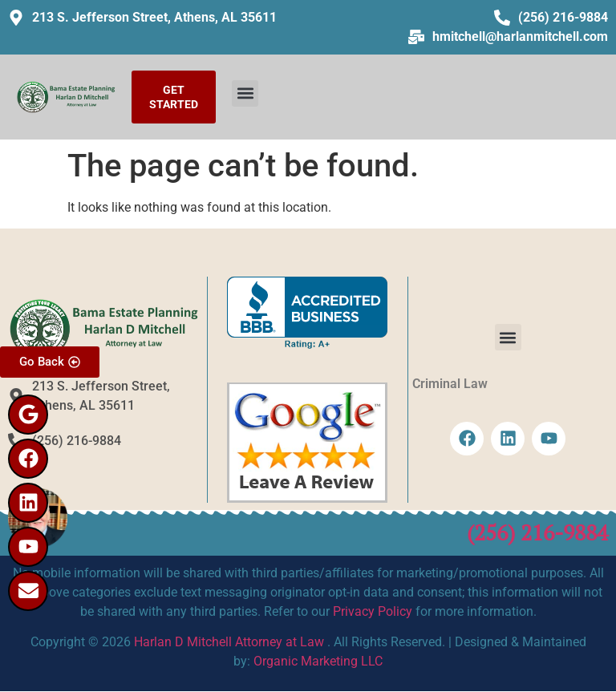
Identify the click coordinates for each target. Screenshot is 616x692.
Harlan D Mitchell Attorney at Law (229, 642)
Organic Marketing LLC (318, 661)
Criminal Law (450, 384)
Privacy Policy (373, 611)
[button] (245, 93)
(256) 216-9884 (537, 532)
